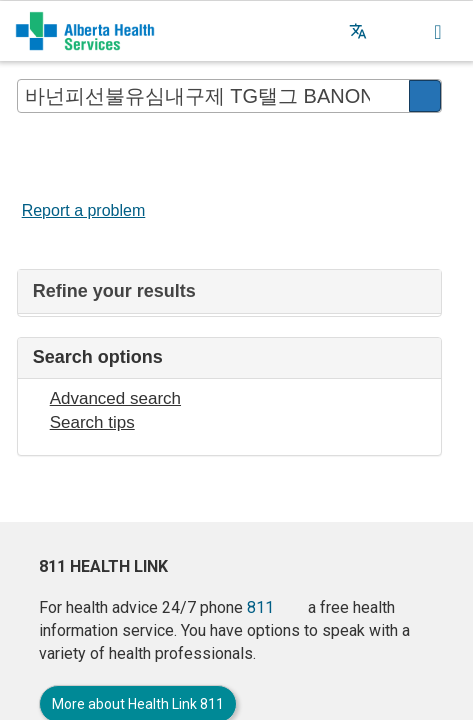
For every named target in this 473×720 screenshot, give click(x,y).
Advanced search (115, 398)
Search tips (92, 422)
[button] (398, 31)
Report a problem (84, 210)
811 (260, 607)
